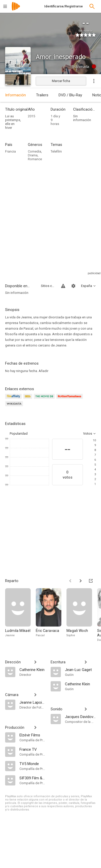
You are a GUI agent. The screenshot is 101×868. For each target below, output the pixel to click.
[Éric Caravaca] (51, 615)
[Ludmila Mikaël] (20, 615)
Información (15, 95)
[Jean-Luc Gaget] (81, 669)
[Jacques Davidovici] (81, 716)
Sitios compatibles (48, 286)
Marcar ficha (61, 81)
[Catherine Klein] (32, 669)
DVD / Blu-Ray (70, 95)
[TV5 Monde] (32, 763)
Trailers (42, 95)
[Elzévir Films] (32, 735)
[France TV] (32, 749)
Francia (10, 151)
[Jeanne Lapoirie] (32, 702)
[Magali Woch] (82, 615)
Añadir (43, 371)
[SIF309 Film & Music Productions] (32, 778)
